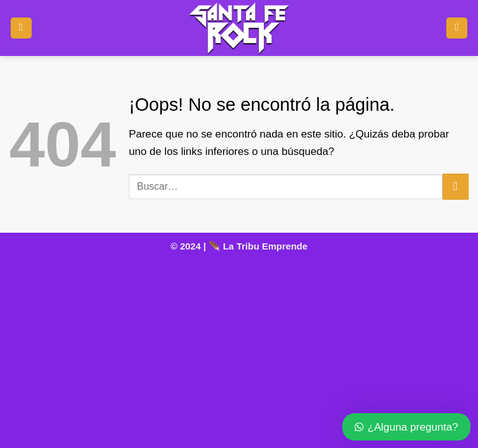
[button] (21, 28)
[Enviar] (456, 187)
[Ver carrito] (457, 28)
